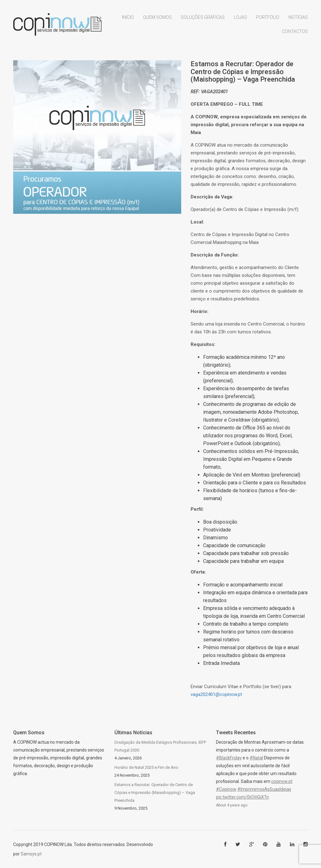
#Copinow (226, 789)
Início (128, 20)
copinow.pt (282, 781)
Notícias (298, 20)
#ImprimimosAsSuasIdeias (264, 789)
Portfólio (268, 20)
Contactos (295, 34)
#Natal (256, 758)
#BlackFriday (229, 758)
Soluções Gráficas (203, 20)
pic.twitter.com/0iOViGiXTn (242, 797)
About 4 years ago (232, 805)
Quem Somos (157, 20)
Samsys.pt (31, 854)
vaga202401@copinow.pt (216, 694)
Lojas (240, 20)
